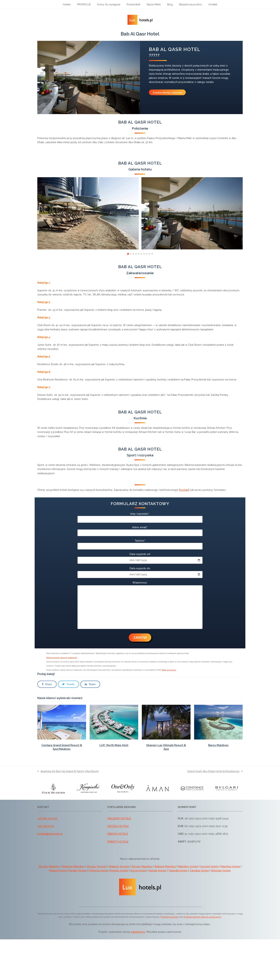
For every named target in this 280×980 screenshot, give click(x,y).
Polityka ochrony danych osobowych (62, 658)
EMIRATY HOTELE (118, 842)
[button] (128, 254)
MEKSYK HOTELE (118, 834)
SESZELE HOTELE (118, 826)
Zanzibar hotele (199, 871)
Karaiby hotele (78, 871)
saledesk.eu (138, 932)
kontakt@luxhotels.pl (50, 834)
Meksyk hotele (58, 871)
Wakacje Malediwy (74, 866)
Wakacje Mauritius (165, 866)
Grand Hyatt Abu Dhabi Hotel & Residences (215, 771)
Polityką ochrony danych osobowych (202, 917)
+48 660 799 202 (47, 818)
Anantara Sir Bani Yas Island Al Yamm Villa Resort (68, 771)
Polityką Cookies (170, 917)
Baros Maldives (218, 745)
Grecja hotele (138, 871)
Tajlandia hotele (178, 871)
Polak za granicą (169, 670)
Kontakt (184, 490)
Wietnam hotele (221, 871)
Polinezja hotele (98, 871)
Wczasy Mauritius (142, 866)
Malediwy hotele (188, 866)
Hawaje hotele (157, 871)
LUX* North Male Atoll (114, 745)
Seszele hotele (209, 866)
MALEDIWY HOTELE (119, 818)
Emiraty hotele (119, 871)
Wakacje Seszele (119, 866)
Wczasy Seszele (97, 866)
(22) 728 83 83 (46, 826)
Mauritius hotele (230, 866)
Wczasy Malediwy (49, 866)
